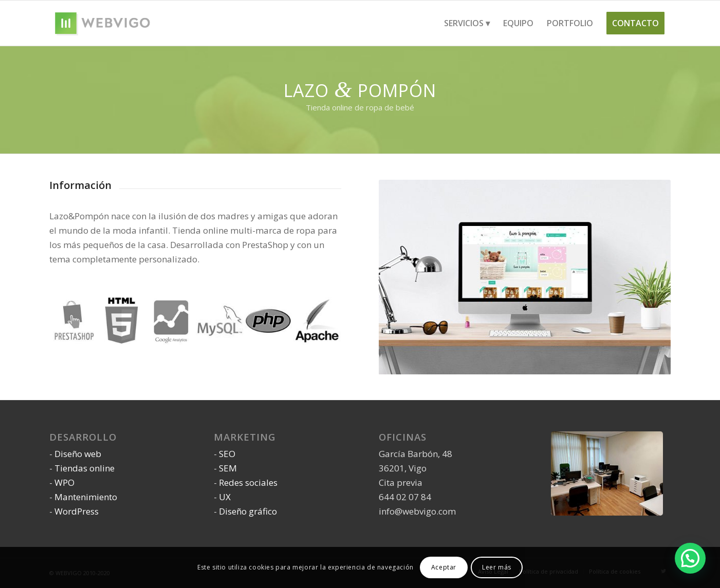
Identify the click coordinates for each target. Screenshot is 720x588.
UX (225, 497)
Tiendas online (85, 468)
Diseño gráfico (248, 511)
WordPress (77, 511)
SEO (227, 454)
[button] (690, 558)
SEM (228, 468)
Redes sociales (248, 482)
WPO (64, 482)
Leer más (497, 567)
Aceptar (444, 567)
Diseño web (78, 454)
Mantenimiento (86, 497)
